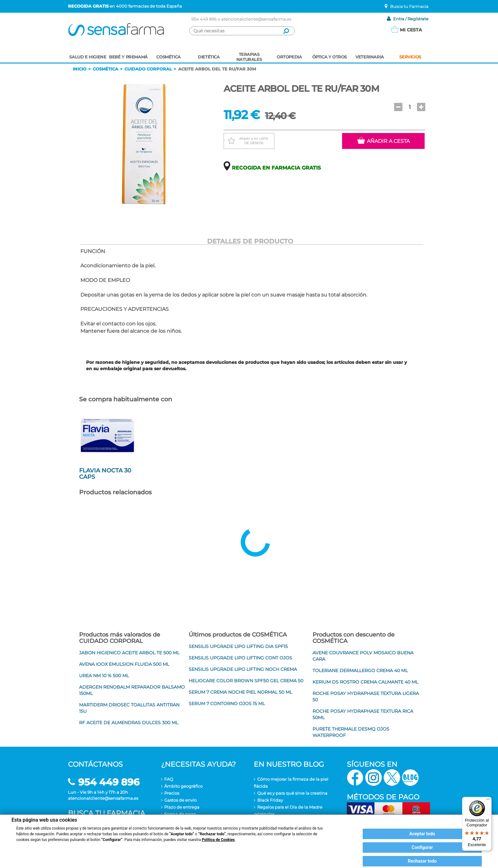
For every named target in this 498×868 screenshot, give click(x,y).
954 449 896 (204, 19)
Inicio (80, 69)
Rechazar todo (422, 861)
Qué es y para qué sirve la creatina (292, 793)
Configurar (422, 847)
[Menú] (488, 801)
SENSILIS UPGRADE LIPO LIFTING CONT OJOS (240, 658)
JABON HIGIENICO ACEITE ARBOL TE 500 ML (129, 653)
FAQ (169, 779)
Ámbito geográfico (183, 786)
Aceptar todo (422, 834)
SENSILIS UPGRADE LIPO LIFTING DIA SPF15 (238, 646)
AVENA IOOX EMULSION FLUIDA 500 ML (124, 664)
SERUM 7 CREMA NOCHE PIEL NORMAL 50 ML (240, 692)
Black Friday (270, 800)
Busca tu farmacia (107, 813)
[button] (398, 107)
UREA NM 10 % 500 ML (104, 676)
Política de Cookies (218, 840)
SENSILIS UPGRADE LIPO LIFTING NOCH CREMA (243, 669)
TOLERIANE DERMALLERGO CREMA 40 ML (360, 671)
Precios (172, 793)
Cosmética (105, 69)
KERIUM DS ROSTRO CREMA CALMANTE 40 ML (365, 682)
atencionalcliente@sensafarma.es (256, 19)
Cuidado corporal (148, 69)
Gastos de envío (180, 800)
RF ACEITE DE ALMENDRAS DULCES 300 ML (129, 723)
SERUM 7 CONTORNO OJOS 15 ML (227, 704)
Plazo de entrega (182, 807)
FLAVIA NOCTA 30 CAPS (105, 474)
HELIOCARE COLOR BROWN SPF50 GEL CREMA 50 (246, 681)
